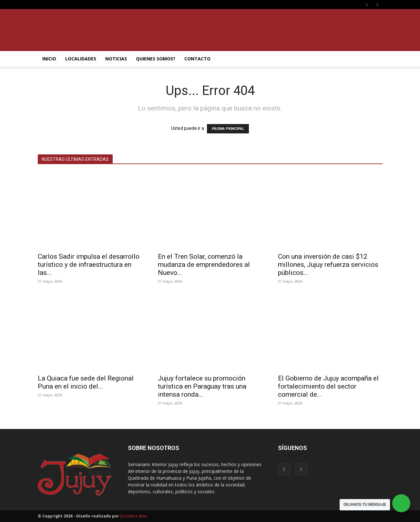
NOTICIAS (116, 59)
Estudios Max (134, 516)
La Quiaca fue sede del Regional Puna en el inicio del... (86, 382)
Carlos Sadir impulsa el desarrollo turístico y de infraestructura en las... (89, 265)
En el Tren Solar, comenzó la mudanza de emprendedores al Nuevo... (204, 265)
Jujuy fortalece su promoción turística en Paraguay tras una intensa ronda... (202, 386)
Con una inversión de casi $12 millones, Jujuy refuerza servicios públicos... (328, 265)
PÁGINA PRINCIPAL (228, 129)
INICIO (49, 59)
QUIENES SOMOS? (156, 59)
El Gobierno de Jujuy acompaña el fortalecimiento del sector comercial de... (328, 386)
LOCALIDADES (81, 59)
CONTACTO (197, 59)
